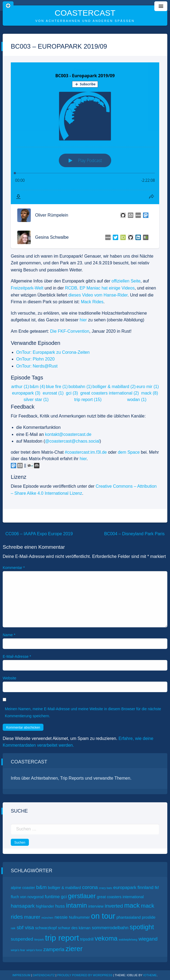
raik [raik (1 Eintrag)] (13, 928)
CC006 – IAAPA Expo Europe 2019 (39, 534)
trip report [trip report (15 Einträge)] (62, 938)
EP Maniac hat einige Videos (107, 288)
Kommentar (14, 568)
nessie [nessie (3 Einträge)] (61, 917)
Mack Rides (92, 302)
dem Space (129, 452)
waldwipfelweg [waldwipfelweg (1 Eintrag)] (128, 939)
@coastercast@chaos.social (72, 441)
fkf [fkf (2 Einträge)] (157, 888)
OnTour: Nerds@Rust (37, 366)
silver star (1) (36, 400)
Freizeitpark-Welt (27, 288)
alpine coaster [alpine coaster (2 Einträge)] (23, 888)
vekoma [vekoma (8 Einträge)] (106, 938)
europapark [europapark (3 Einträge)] (125, 888)
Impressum (21, 975)
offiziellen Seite (126, 281)
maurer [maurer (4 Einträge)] (32, 917)
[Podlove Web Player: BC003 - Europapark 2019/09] (85, 133)
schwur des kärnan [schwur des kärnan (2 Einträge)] (74, 928)
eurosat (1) (53, 393)
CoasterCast (85, 13)
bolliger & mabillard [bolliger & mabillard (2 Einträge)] (64, 888)
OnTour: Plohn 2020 (35, 359)
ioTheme (150, 975)
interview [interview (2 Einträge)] (96, 906)
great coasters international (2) (110, 393)
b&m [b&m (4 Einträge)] (41, 887)
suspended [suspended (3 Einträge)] (22, 939)
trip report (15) (88, 400)
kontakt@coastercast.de (68, 434)
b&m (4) (37, 387)
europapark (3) (26, 393)
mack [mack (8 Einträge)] (132, 905)
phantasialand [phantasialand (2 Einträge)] (129, 917)
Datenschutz (44, 975)
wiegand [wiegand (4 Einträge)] (148, 939)
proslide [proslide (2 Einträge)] (149, 917)
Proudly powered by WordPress (85, 975)
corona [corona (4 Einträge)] (90, 887)
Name (9, 635)
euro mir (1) (148, 387)
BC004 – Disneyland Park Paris (134, 534)
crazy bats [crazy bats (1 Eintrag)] (106, 888)
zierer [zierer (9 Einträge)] (74, 949)
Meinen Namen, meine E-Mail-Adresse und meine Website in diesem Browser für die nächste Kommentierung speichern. (83, 712)
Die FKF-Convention (70, 331)
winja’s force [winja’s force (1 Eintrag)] (34, 950)
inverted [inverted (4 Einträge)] (114, 906)
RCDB (71, 288)
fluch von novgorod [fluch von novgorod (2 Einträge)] (27, 897)
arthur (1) (20, 387)
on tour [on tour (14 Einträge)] (103, 916)
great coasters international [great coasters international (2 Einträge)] (120, 897)
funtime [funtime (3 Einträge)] (52, 897)
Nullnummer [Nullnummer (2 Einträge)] (79, 917)
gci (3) (72, 393)
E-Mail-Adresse (17, 656)
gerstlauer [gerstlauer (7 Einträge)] (82, 896)
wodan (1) (137, 400)
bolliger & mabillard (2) (114, 387)
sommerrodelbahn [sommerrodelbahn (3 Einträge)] (110, 928)
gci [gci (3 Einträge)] (64, 897)
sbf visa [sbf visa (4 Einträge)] (25, 927)
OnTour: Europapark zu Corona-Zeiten (53, 352)
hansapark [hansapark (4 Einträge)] (23, 906)
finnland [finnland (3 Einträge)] (146, 888)
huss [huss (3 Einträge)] (60, 906)
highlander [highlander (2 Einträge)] (45, 906)
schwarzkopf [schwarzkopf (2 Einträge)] (46, 928)
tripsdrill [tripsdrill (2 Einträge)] (87, 939)
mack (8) (149, 393)
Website (9, 678)
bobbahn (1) (80, 387)
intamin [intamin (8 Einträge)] (77, 905)
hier (83, 320)
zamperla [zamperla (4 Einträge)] (54, 949)
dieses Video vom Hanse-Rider (98, 295)
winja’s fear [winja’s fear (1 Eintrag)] (18, 950)
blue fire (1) (57, 387)
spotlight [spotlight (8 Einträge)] (142, 927)
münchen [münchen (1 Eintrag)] (47, 918)
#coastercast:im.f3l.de (86, 452)
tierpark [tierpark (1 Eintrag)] (39, 939)
